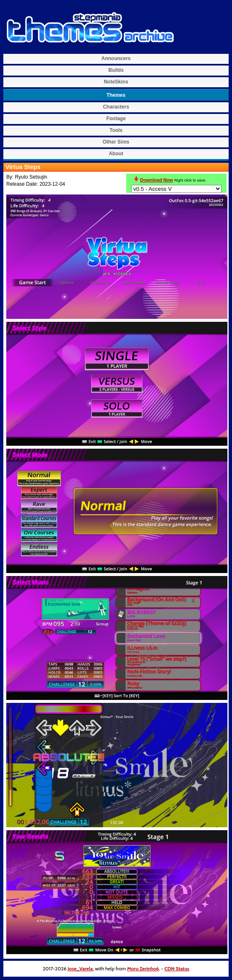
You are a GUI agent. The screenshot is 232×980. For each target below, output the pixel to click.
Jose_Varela (80, 969)
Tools (116, 130)
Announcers (116, 58)
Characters (116, 107)
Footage (116, 119)
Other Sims (116, 142)
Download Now (157, 180)
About (116, 154)
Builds (116, 70)
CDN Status (177, 969)
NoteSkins (116, 82)
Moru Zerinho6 (143, 969)
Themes (116, 95)
